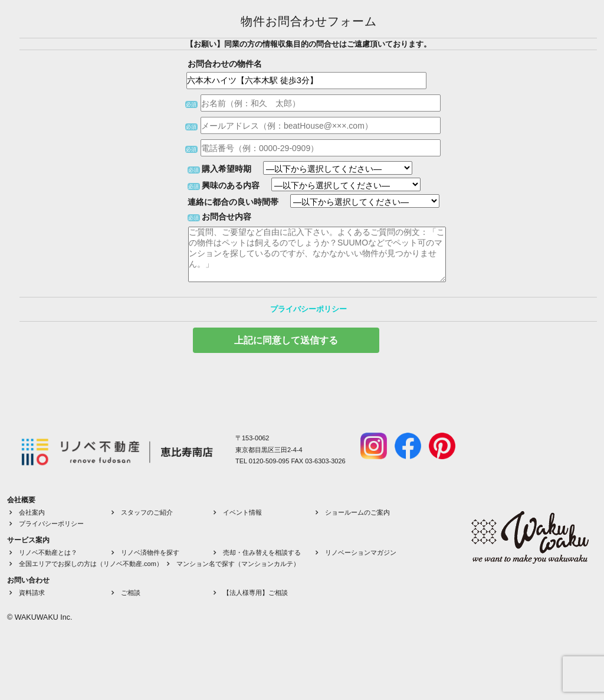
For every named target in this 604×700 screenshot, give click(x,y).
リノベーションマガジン (361, 552)
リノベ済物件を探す (150, 552)
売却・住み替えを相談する (262, 552)
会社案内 (32, 512)
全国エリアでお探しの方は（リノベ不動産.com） (91, 564)
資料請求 (32, 593)
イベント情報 (242, 512)
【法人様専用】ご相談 (255, 593)
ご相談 (131, 593)
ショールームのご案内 (357, 512)
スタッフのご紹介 (147, 512)
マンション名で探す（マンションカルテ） (238, 564)
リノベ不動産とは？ (48, 552)
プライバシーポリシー (308, 309)
